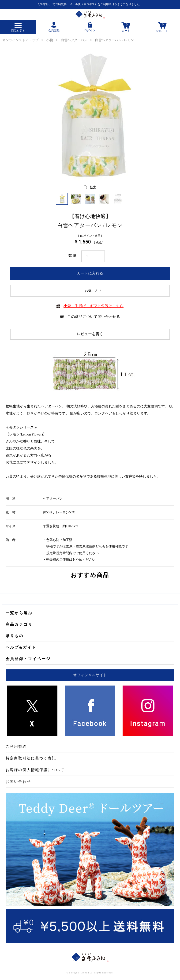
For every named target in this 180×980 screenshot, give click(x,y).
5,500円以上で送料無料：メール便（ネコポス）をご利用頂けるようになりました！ (90, 4)
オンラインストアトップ (20, 40)
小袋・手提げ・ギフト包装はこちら (94, 306)
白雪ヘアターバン (74, 40)
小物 (50, 40)
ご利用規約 (16, 746)
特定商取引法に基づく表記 (31, 758)
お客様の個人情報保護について (35, 770)
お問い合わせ (18, 782)
